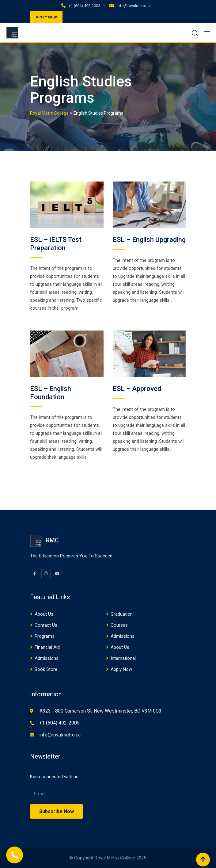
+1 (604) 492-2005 (84, 6)
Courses (119, 625)
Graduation (122, 614)
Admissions (123, 636)
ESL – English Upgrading (149, 240)
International (123, 658)
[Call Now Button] (15, 855)
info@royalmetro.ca (134, 6)
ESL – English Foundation (51, 393)
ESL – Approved (137, 389)
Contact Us (46, 625)
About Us (44, 614)
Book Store (46, 669)
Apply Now (121, 669)
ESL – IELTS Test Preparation (56, 244)
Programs (45, 636)
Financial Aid (47, 647)
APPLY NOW (46, 17)
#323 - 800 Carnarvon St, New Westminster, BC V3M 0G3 (100, 711)
